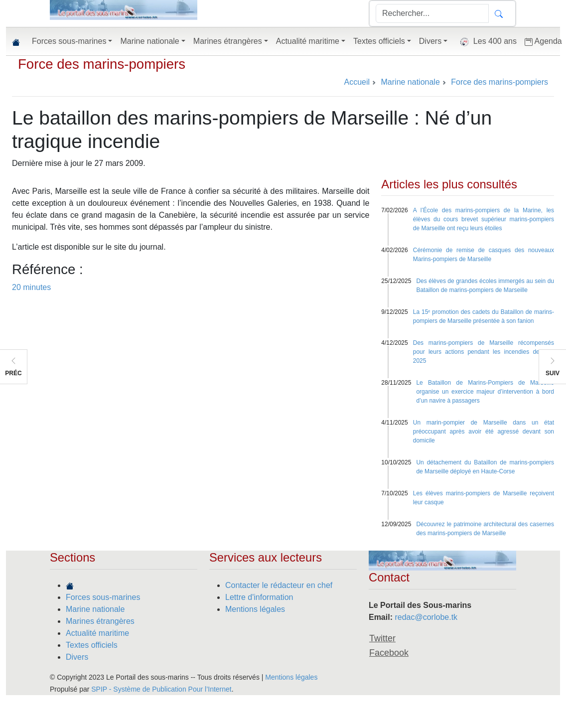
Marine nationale (95, 609)
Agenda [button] (543, 41)
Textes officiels (92, 645)
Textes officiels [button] (379, 41)
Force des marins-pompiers (102, 64)
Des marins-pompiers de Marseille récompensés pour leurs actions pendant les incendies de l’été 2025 (484, 352)
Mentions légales (255, 609)
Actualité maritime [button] (308, 41)
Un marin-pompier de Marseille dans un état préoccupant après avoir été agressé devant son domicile (484, 432)
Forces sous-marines (103, 597)
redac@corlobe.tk (426, 617)
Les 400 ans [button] (486, 42)
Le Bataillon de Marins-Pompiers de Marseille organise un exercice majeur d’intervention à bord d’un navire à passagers (485, 392)
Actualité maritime (97, 633)
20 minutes (31, 287)
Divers (77, 657)
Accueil (357, 82)
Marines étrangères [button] (228, 41)
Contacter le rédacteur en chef (279, 585)
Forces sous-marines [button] (69, 41)
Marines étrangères (100, 621)
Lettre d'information (259, 597)
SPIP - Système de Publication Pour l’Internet (161, 689)
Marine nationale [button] (149, 41)
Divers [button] (430, 41)
